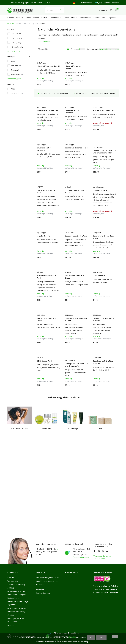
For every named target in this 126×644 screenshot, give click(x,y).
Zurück (11, 24)
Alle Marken (14, 34)
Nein (101, 638)
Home (19, 24)
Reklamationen (13, 598)
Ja (91, 638)
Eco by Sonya (15, 42)
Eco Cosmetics (15, 38)
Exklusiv (96, 18)
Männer (74, 18)
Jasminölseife (71, 279)
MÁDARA (96, 145)
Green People (15, 47)
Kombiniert (15, 74)
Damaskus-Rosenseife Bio (48, 148)
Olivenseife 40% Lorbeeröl (48, 66)
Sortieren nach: (93, 49)
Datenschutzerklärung (16, 611)
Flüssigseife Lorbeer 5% (103, 66)
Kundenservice (86, 3)
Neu (104, 18)
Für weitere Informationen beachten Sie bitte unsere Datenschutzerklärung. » (63, 642)
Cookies (11, 615)
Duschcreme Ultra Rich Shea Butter (75, 360)
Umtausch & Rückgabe (17, 595)
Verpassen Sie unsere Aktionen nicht (102, 557)
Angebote (112, 18)
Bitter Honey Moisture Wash (103, 238)
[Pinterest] (103, 551)
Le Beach (40, 190)
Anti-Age (14, 66)
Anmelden (40, 590)
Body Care (35, 24)
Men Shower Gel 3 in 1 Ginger (46, 281)
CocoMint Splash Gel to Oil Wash (48, 195)
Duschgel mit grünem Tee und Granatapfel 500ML (76, 152)
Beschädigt (15, 93)
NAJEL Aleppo (41, 63)
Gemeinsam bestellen (16, 591)
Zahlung (11, 588)
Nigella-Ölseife (99, 193)
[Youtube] (107, 551)
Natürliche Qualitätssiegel (18, 601)
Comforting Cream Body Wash (75, 238)
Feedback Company (111, 3)
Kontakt (11, 578)
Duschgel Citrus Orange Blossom (75, 317)
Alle (12, 61)
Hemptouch (69, 234)
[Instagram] (99, 551)
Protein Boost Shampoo (75, 104)
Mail (59, 549)
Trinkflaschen (85, 18)
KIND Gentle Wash (101, 316)
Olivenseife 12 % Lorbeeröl (44, 105)
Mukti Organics (70, 190)
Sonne (66, 18)
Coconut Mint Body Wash (48, 237)
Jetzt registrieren (43, 593)
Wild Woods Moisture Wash (102, 149)
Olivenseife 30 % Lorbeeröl (100, 105)
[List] (68, 49)
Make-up (20, 18)
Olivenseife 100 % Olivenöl (73, 67)
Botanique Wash (72, 193)
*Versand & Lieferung (16, 584)
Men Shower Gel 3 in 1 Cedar (102, 281)
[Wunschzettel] (111, 10)
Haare (28, 18)
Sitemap (11, 625)
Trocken (14, 70)
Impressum (12, 622)
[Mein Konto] (104, 10)
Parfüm (44, 18)
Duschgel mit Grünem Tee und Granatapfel (48, 363)
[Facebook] (94, 551)
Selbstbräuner (56, 18)
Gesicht (11, 18)
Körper (36, 18)
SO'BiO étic (41, 276)
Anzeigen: (75, 49)
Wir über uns (13, 581)
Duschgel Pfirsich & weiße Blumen (48, 317)
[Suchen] (55, 10)
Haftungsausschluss (16, 618)
